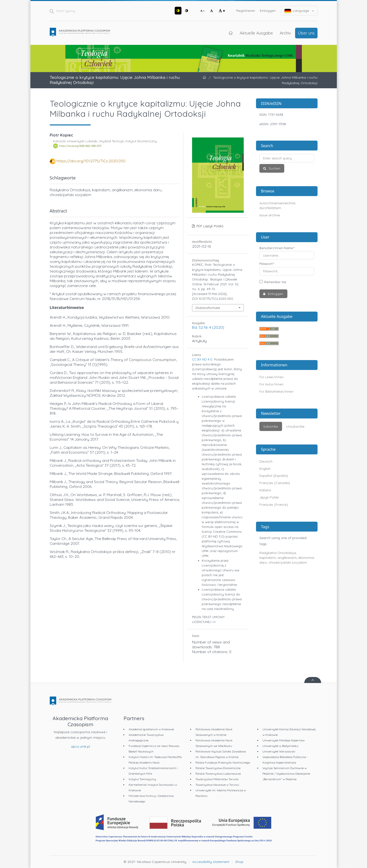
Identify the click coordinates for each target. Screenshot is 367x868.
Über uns (306, 33)
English (265, 469)
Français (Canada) (275, 483)
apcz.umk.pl (80, 746)
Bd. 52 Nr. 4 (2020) (208, 327)
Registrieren (246, 11)
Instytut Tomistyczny (142, 779)
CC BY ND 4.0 (202, 359)
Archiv (285, 33)
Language (299, 11)
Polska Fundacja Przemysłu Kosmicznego (223, 762)
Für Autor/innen (271, 384)
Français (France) (274, 505)
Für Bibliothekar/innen (276, 391)
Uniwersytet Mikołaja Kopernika (284, 740)
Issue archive (270, 215)
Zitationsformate (208, 308)
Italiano (265, 490)
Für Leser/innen (271, 377)
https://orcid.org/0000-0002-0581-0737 (80, 146)
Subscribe (271, 426)
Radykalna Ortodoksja (278, 553)
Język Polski (269, 497)
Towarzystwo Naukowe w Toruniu (217, 785)
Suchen (274, 168)
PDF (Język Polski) (209, 226)
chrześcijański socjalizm (288, 562)
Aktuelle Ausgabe (256, 33)
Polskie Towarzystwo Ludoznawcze (218, 774)
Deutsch (266, 461)
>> (214, 622)
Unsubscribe (295, 426)
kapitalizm (268, 558)
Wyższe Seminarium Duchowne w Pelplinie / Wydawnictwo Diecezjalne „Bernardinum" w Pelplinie (286, 774)
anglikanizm (287, 558)
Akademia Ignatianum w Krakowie (151, 729)
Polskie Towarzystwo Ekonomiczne (218, 768)
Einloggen (268, 11)
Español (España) (274, 476)
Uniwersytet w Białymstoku (280, 746)
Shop (239, 862)
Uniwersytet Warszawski (279, 751)
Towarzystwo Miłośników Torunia (217, 779)
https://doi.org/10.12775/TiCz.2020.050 (91, 161)
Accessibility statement (211, 862)
